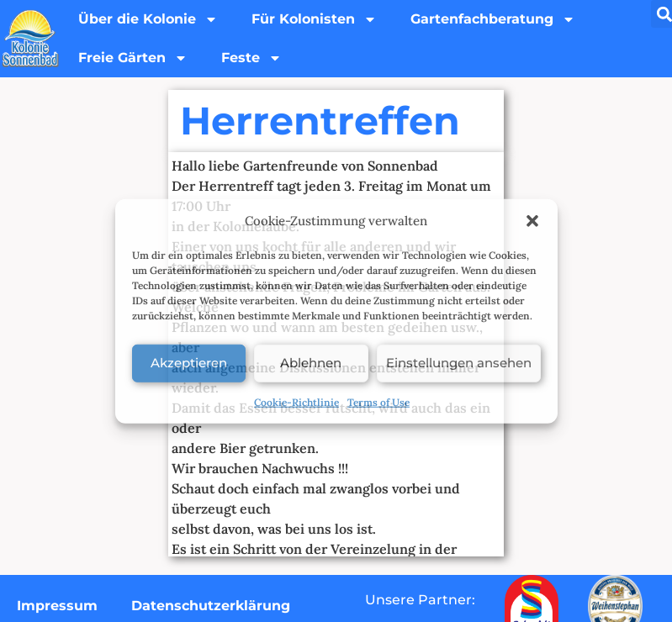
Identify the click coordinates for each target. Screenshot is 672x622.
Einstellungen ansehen (459, 363)
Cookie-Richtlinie (296, 401)
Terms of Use (378, 401)
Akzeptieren (189, 363)
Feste (251, 58)
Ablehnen (311, 363)
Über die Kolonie (148, 19)
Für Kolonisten (314, 19)
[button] (532, 221)
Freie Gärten (133, 58)
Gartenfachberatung (493, 19)
